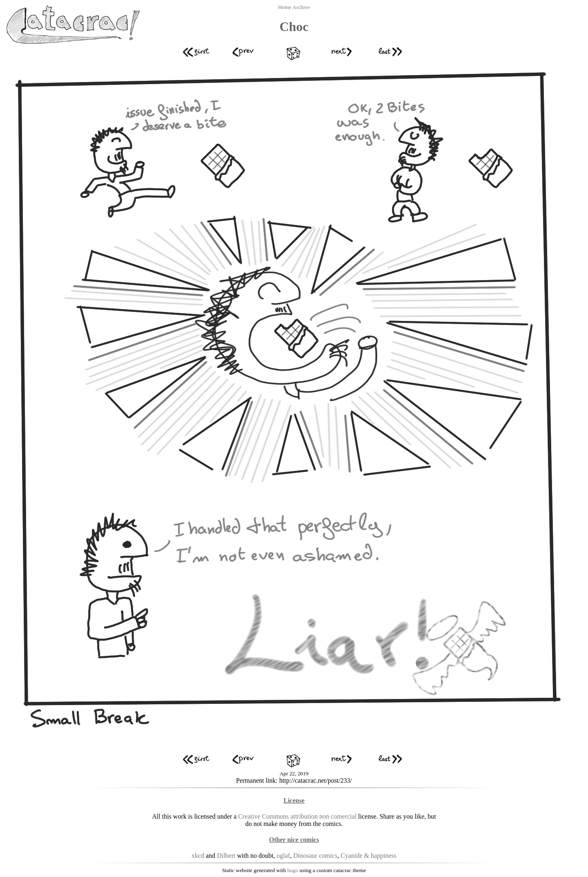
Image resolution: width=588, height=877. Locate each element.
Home (285, 7)
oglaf (283, 856)
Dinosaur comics (315, 856)
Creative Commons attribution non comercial (297, 816)
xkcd (198, 856)
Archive (301, 7)
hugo (293, 870)
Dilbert (226, 856)
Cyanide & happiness (369, 856)
